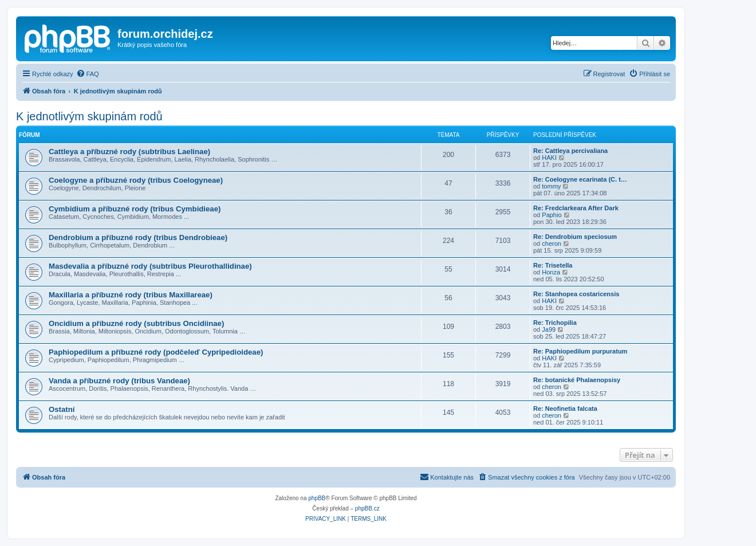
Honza (551, 272)
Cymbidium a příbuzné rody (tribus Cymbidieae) (135, 209)
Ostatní (62, 409)
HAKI (549, 158)
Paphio (552, 215)
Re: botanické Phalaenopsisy (577, 380)
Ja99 (549, 329)
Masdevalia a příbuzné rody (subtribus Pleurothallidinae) (150, 266)
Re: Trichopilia (555, 323)
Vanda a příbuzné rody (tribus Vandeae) (119, 381)
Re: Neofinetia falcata (565, 408)
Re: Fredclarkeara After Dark (576, 208)
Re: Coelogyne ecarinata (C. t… (580, 179)
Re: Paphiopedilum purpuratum (580, 351)
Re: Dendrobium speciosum (575, 237)
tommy (551, 186)
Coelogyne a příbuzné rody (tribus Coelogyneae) (136, 180)
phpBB (317, 498)
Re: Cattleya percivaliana (570, 151)
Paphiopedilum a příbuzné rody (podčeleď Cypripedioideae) (156, 352)
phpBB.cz (367, 508)
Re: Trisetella (553, 265)
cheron (552, 243)
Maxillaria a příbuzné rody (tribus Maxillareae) (131, 295)
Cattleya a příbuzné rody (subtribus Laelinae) (129, 152)
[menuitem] (88, 74)
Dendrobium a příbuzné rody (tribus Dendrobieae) (138, 237)
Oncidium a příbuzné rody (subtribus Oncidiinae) (136, 323)
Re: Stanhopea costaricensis (576, 294)
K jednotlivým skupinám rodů (89, 116)
